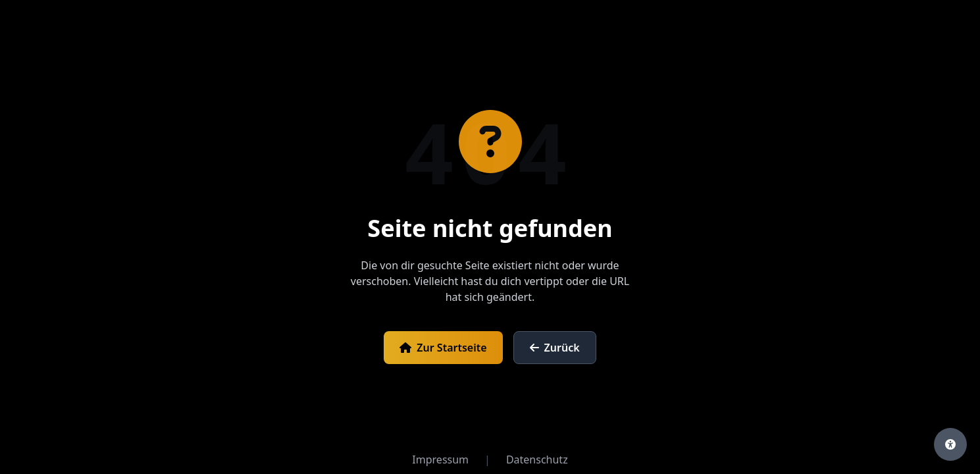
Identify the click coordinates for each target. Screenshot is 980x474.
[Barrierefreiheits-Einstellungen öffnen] (950, 444)
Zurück (555, 348)
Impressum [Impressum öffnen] (440, 460)
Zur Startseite (443, 348)
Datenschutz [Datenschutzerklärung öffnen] (537, 460)
